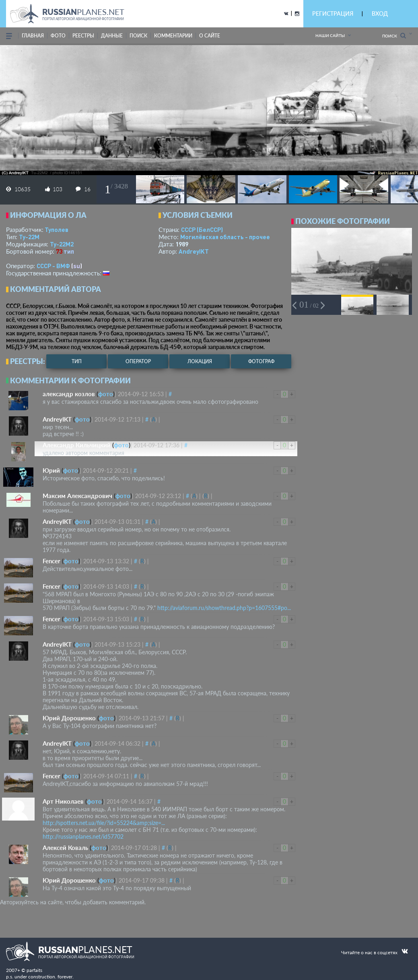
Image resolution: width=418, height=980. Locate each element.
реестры (83, 36)
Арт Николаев (63, 801)
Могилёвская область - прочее (225, 237)
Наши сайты (330, 35)
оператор (138, 361)
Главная (33, 36)
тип (69, 251)
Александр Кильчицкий (77, 445)
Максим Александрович (77, 496)
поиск (138, 36)
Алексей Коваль (65, 848)
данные (112, 36)
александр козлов (69, 394)
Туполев (57, 229)
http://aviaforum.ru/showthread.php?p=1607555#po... (224, 608)
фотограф (261, 361)
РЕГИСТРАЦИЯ (333, 13)
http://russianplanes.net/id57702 (83, 836)
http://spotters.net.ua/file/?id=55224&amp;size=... (104, 823)
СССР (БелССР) (202, 229)
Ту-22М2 (62, 244)
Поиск (394, 36)
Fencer (51, 561)
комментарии (173, 36)
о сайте (210, 36)
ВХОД (380, 13)
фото (58, 36)
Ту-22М (29, 237)
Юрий (51, 470)
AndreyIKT (194, 251)
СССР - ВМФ (53, 266)
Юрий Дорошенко (69, 718)
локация (200, 361)
